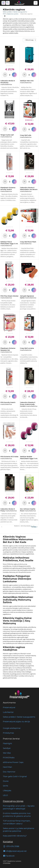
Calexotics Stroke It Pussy (9, 510)
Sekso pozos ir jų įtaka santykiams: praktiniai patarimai (19, 830)
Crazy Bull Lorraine (27, 349)
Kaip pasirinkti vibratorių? (15, 836)
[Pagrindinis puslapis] (20, 3)
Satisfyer (7, 748)
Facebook (9, 856)
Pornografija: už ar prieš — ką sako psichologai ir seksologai (19, 807)
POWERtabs (9, 758)
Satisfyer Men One (27, 82)
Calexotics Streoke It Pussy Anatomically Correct (29, 404)
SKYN (5, 786)
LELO (5, 795)
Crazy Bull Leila (26, 136)
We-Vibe (7, 753)
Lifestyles (7, 790)
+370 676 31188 (11, 846)
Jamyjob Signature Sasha (28, 297)
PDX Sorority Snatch (8, 403)
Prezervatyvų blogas (13, 801)
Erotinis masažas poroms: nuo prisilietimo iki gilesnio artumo (17, 815)
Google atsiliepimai (12, 728)
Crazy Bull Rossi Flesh (28, 243)
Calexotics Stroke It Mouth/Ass (8, 83)
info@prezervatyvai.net (15, 851)
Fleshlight (7, 743)
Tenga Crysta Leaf (7, 136)
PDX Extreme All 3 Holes (9, 458)
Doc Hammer (9, 772)
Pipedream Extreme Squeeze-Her (8, 350)
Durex (6, 781)
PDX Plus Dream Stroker (9, 297)
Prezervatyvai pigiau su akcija (16, 721)
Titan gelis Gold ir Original (15, 776)
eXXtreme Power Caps (13, 762)
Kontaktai (8, 842)
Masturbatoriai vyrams (11, 14)
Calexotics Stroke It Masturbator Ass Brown (29, 189)
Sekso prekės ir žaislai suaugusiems (15, 12)
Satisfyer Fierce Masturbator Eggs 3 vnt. (9, 244)
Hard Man (7, 767)
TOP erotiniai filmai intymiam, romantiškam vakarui (17, 822)
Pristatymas (8, 733)
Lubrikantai (8, 712)
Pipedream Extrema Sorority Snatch (8, 189)
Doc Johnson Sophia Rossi (28, 510)
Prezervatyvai (9, 707)
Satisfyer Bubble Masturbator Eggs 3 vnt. (29, 458)
